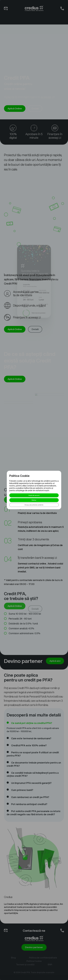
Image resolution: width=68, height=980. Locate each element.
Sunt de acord (34, 495)
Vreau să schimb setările (34, 505)
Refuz (34, 500)
